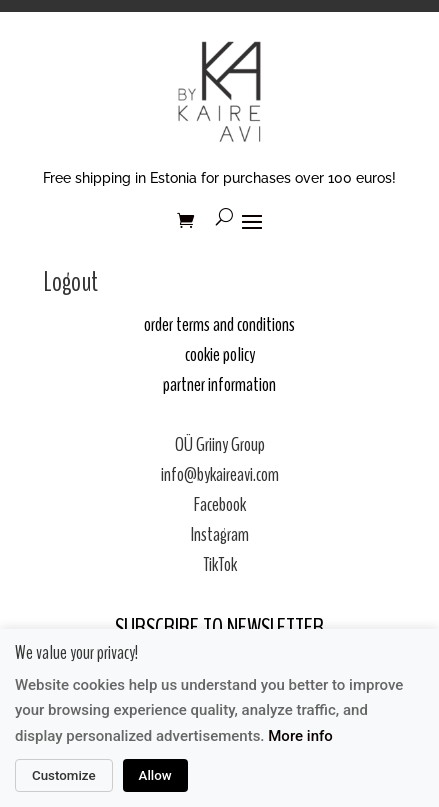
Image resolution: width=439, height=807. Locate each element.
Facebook (220, 504)
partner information (219, 384)
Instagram (220, 534)
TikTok (220, 564)
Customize (64, 775)
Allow (155, 775)
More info (300, 736)
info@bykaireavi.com (220, 474)
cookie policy (220, 354)
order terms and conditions (219, 324)
